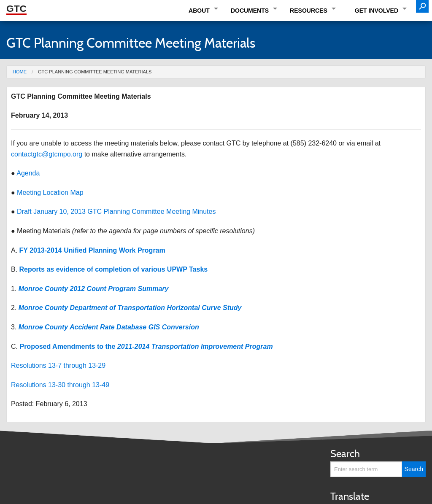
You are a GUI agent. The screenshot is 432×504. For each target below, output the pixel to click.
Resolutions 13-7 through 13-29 (58, 365)
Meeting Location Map (50, 193)
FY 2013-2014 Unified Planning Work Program (92, 250)
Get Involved (377, 11)
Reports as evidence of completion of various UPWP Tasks (114, 269)
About (199, 11)
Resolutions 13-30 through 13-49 (60, 385)
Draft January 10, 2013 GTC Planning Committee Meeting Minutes (116, 212)
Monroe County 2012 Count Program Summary (94, 289)
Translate (350, 496)
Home (20, 72)
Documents (250, 11)
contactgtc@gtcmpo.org (47, 154)
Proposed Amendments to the (146, 346)
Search (345, 454)
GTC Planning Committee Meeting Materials (95, 72)
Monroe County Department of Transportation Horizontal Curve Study (130, 308)
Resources (309, 11)
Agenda (28, 173)
